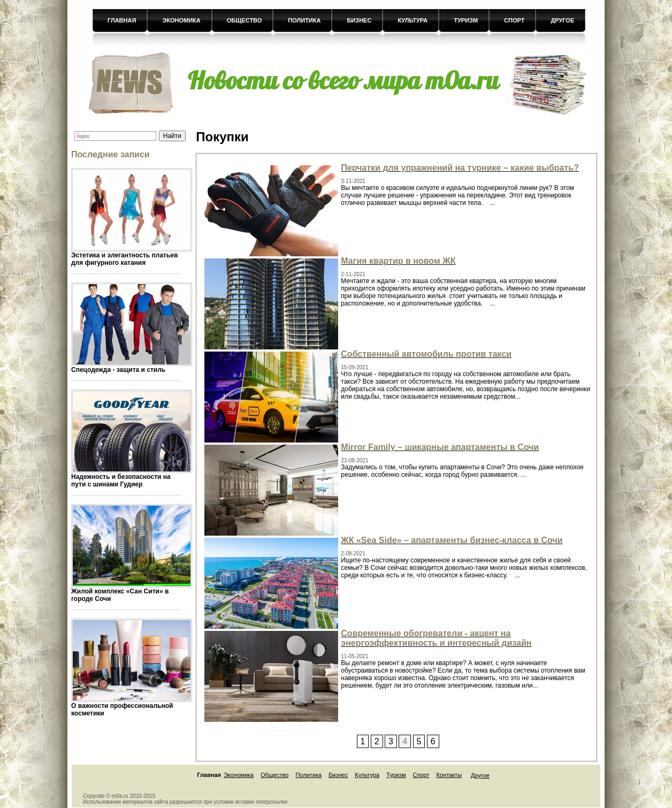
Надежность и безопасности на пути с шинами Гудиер (121, 481)
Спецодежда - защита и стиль (118, 370)
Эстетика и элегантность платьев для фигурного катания (124, 259)
